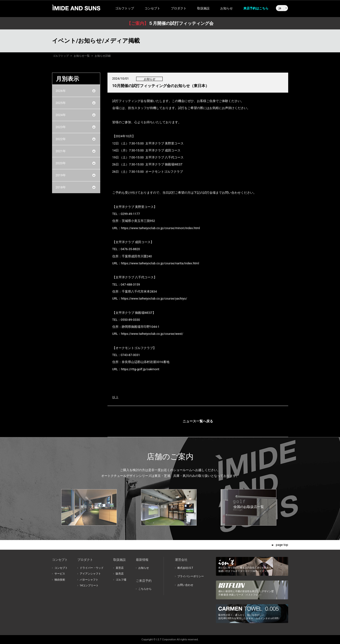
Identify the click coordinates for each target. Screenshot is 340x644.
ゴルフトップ (125, 8)
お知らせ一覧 (82, 56)
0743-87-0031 (130, 355)
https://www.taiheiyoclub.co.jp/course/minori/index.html (160, 228)
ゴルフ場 (121, 580)
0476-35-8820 (130, 249)
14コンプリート (89, 586)
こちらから (145, 589)
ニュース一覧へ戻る (198, 421)
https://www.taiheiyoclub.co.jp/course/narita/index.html (160, 263)
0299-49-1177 (130, 214)
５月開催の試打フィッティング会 (170, 23)
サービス (60, 574)
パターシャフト (89, 580)
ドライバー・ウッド (92, 568)
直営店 (120, 568)
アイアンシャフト (90, 574)
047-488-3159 (130, 284)
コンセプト (61, 568)
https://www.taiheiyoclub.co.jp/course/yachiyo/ (154, 298)
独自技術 (60, 580)
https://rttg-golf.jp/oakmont (140, 369)
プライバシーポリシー (191, 576)
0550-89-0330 (130, 320)
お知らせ (227, 8)
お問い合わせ (185, 585)
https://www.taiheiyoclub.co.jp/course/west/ (152, 334)
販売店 (120, 574)
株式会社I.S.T (185, 568)
